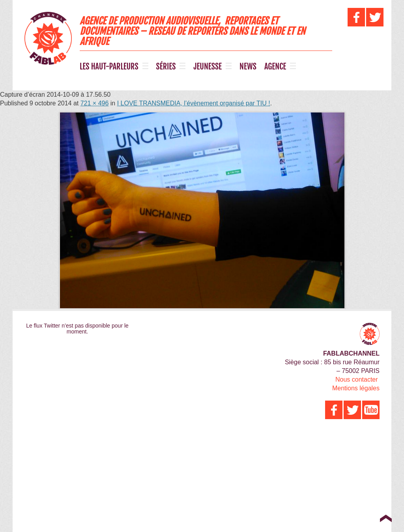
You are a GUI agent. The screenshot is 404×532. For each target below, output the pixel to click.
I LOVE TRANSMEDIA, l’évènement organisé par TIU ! (194, 103)
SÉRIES (166, 67)
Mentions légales (356, 388)
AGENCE (275, 67)
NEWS (248, 67)
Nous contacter (357, 379)
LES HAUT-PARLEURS (109, 67)
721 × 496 (95, 103)
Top (386, 518)
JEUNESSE (208, 67)
